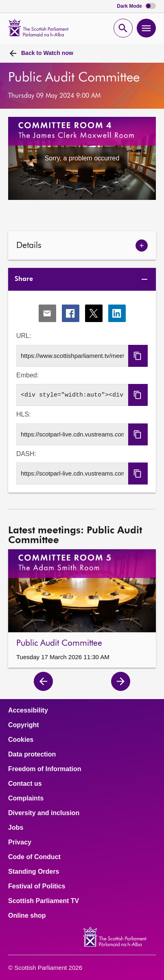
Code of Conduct (34, 857)
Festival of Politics (37, 886)
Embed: (27, 375)
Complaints (26, 798)
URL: (24, 336)
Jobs (16, 828)
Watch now (47, 53)
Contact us (25, 784)
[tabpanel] (82, 392)
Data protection (32, 754)
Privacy (20, 842)
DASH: (26, 454)
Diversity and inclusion (44, 813)
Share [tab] (24, 279)
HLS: (24, 414)
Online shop (27, 916)
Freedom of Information (45, 769)
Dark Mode (136, 6)
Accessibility (28, 710)
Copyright (24, 725)
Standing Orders (34, 872)
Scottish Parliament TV (44, 901)
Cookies (21, 740)
